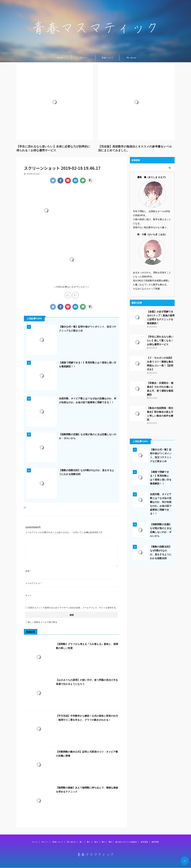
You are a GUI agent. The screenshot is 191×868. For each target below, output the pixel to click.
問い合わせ (131, 58)
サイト (29, 595)
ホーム (60, 58)
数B (110, 842)
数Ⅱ (89, 842)
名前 (28, 571)
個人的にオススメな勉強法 (126, 842)
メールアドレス (33, 583)
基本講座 (144, 842)
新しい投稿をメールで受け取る (43, 622)
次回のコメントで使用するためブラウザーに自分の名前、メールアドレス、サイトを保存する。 (73, 608)
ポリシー (84, 58)
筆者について (107, 58)
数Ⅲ (96, 842)
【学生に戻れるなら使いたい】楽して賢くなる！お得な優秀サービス (160, 341)
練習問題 (155, 842)
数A (103, 842)
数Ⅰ (81, 842)
